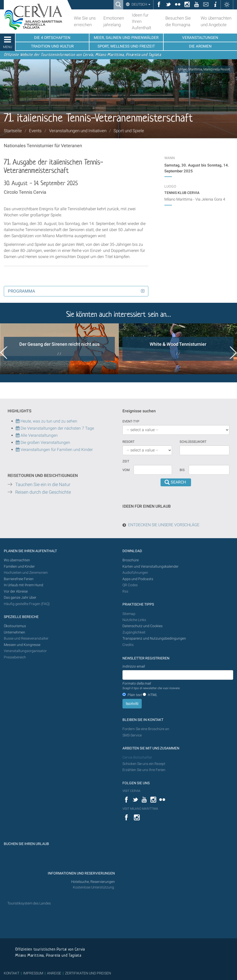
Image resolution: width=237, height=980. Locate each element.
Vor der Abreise (16, 591)
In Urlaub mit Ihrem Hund (23, 585)
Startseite (13, 131)
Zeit (126, 461)
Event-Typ (131, 421)
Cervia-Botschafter (137, 757)
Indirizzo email (134, 666)
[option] (59, 349)
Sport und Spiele (129, 131)
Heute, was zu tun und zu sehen (46, 421)
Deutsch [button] (141, 4)
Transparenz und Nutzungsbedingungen (154, 638)
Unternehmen (14, 632)
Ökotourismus (15, 626)
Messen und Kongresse (22, 645)
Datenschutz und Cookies (143, 626)
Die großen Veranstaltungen (45, 442)
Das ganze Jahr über (20, 598)
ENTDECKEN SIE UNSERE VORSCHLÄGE (164, 525)
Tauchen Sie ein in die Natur (43, 485)
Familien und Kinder (19, 567)
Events (35, 131)
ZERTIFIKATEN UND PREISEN (88, 973)
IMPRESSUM (33, 973)
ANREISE (54, 973)
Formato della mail (151, 686)
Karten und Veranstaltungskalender (151, 567)
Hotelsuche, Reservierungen (93, 882)
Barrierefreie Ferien (19, 579)
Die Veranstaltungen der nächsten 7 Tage (55, 428)
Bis (182, 470)
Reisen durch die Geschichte (43, 492)
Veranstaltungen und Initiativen (78, 131)
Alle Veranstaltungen (37, 435)
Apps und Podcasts (138, 579)
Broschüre (131, 560)
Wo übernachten (17, 560)
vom (126, 470)
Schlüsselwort (193, 442)
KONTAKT (12, 973)
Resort (129, 442)
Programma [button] (21, 291)
